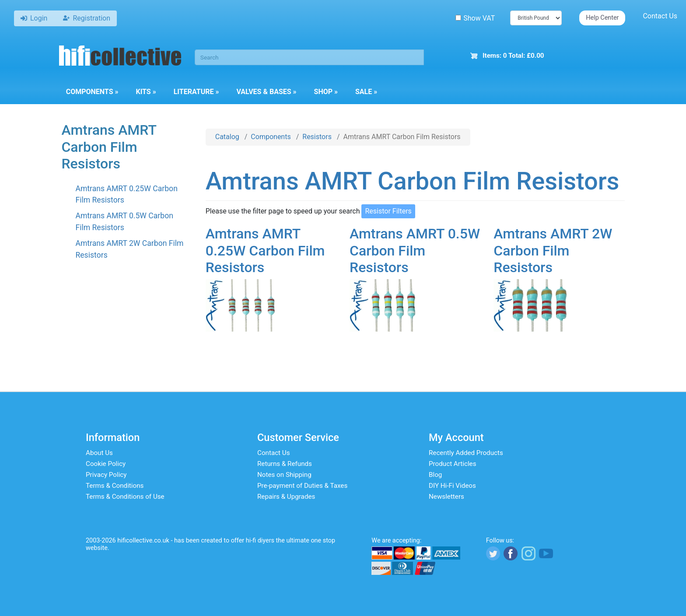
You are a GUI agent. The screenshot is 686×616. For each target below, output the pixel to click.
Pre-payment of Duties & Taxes (302, 486)
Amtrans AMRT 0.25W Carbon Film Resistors (265, 250)
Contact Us (660, 16)
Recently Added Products (466, 453)
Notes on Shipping (284, 475)
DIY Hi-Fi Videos (452, 486)
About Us (99, 453)
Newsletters (446, 497)
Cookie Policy (106, 464)
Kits (146, 92)
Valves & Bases (266, 92)
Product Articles (453, 464)
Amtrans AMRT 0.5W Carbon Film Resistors (415, 250)
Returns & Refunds (285, 464)
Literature (196, 92)
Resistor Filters (388, 211)
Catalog (227, 137)
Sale (366, 92)
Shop (326, 92)
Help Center (602, 18)
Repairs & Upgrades (286, 497)
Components (92, 92)
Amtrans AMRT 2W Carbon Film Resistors (553, 250)
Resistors (317, 137)
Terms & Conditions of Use (125, 497)
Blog (435, 475)
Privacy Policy (106, 475)
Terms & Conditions (115, 486)
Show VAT (475, 18)
